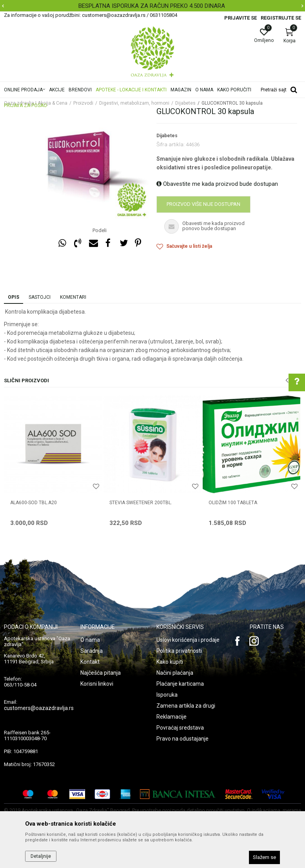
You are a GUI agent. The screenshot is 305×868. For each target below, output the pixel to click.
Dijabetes (167, 136)
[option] (152, 6)
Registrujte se (281, 18)
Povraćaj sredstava (180, 728)
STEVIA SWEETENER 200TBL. (141, 503)
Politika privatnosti (179, 651)
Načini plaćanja (175, 673)
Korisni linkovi (97, 684)
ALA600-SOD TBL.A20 (34, 503)
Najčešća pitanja (101, 673)
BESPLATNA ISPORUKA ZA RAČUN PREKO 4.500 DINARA (152, 6)
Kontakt (90, 662)
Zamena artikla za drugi (186, 706)
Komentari (73, 297)
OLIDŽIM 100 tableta (233, 503)
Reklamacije (172, 717)
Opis (14, 297)
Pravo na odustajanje (182, 739)
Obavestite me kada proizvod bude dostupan (217, 184)
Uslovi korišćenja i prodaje (188, 640)
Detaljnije (41, 856)
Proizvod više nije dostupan (203, 204)
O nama (90, 640)
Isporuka (167, 695)
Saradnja (92, 651)
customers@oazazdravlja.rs (39, 708)
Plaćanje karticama (180, 684)
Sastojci (40, 297)
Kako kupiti (170, 662)
